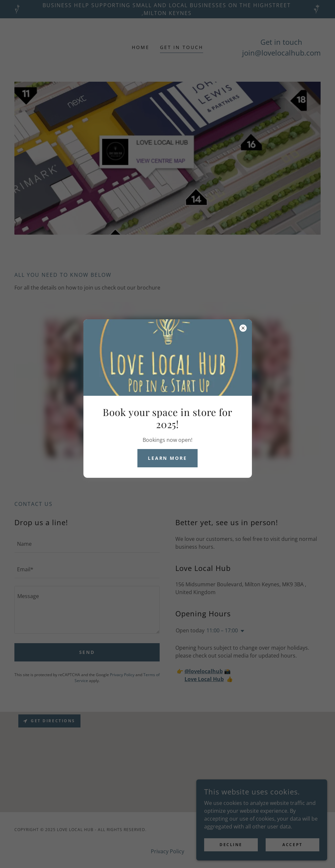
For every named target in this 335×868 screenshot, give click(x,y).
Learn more (168, 458)
